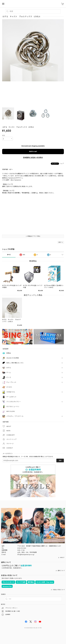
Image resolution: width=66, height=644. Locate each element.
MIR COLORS (11, 411)
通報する (61, 242)
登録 (60, 461)
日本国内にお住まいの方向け (33, 157)
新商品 (9, 353)
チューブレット (11, 382)
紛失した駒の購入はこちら (15, 363)
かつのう (9, 387)
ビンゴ (9, 377)
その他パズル (11, 392)
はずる (9, 368)
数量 (3, 135)
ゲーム (9, 373)
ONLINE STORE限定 (13, 358)
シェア (62, 164)
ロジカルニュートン (13, 407)
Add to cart (33, 151)
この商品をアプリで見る (33, 236)
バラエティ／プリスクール (15, 416)
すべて (9, 255)
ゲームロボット (11, 397)
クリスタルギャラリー (14, 402)
